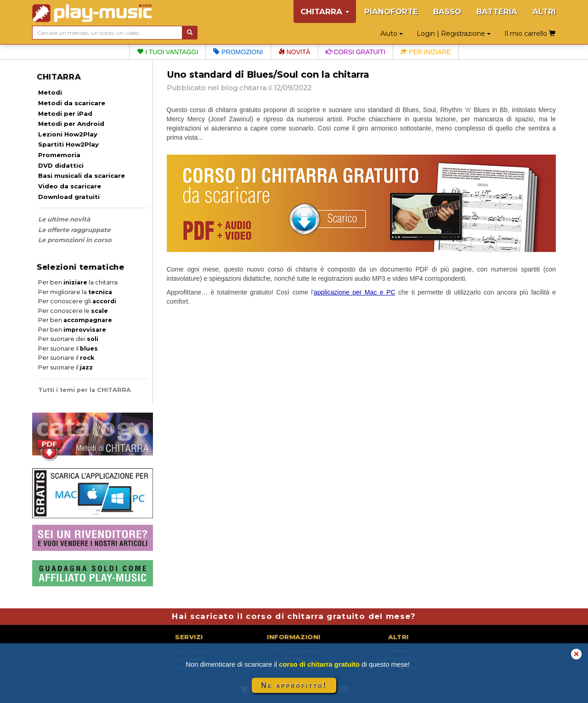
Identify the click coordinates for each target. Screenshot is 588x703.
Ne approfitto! (294, 685)
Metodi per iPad (65, 113)
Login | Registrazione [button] (454, 34)
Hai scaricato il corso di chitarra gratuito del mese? (294, 616)
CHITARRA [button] (325, 11)
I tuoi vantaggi (167, 52)
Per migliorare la (75, 292)
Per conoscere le (73, 311)
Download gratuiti (69, 197)
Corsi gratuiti (356, 52)
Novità (294, 52)
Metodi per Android (71, 124)
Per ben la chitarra (78, 282)
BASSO (447, 11)
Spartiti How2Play (68, 144)
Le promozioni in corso (75, 240)
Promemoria (59, 155)
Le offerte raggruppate (74, 230)
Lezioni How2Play (68, 134)
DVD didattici (61, 165)
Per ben (75, 320)
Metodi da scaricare (72, 103)
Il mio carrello (530, 34)
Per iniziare (426, 52)
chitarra (253, 88)
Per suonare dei (68, 339)
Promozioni (238, 52)
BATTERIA (497, 11)
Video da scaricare (70, 186)
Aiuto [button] (392, 34)
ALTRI (544, 11)
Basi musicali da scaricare (82, 176)
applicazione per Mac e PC (354, 292)
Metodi (50, 92)
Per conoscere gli (77, 301)
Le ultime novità (64, 219)
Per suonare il (68, 349)
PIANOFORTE (391, 11)
